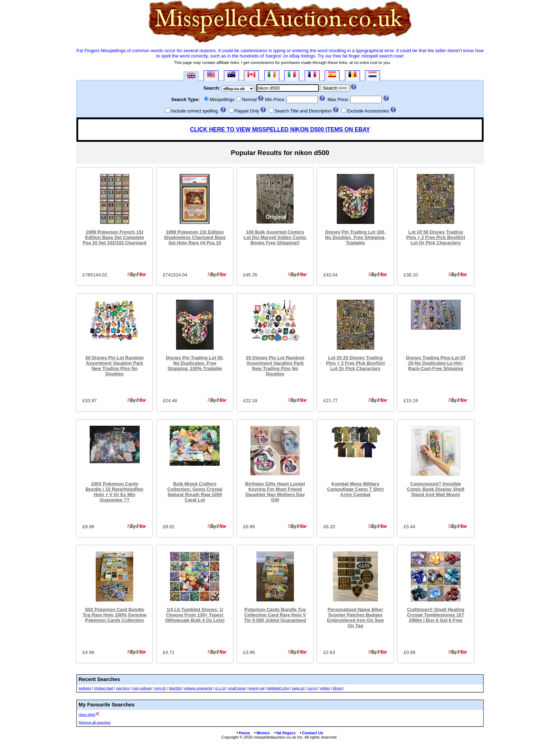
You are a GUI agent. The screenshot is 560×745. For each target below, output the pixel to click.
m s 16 (220, 688)
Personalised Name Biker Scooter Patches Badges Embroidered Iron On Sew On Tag (356, 617)
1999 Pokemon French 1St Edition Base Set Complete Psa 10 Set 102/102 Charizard (114, 237)
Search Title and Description (303, 111)
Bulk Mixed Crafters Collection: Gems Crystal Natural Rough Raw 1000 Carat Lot (195, 492)
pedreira (85, 688)
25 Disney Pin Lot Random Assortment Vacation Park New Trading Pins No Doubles (275, 366)
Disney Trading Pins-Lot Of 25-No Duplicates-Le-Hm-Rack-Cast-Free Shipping (436, 363)
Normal (249, 99)
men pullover (142, 688)
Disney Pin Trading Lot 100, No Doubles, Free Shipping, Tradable (355, 237)
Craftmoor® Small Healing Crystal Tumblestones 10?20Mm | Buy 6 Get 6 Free (436, 615)
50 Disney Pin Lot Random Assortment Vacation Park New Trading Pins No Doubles (114, 366)
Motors (261, 733)
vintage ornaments (198, 688)
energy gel (257, 688)
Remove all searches (95, 722)
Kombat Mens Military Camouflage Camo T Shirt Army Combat (355, 489)
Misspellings (222, 99)
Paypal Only (247, 111)
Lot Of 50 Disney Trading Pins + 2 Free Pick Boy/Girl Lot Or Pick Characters (436, 237)
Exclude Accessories (368, 111)
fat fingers (284, 733)
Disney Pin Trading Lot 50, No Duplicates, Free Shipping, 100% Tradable (195, 363)
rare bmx (123, 688)
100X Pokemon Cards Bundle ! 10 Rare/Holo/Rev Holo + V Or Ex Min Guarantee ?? (115, 492)
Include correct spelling (194, 111)
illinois (337, 688)
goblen (325, 688)
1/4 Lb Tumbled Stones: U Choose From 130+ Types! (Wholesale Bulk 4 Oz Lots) (195, 615)
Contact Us (311, 733)
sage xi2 (299, 688)
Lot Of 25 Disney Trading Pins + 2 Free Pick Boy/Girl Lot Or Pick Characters (356, 363)
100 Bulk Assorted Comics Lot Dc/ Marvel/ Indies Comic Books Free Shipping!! (275, 237)
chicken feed (104, 688)
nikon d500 (87, 714)
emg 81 (160, 688)
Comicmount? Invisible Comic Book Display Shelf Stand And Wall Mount (436, 489)
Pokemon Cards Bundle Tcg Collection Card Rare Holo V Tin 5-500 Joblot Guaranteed (275, 615)
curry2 (312, 688)
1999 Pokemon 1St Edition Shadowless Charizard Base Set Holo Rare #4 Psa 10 (195, 237)
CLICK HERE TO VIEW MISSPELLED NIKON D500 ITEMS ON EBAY (280, 129)
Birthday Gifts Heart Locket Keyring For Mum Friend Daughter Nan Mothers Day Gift (275, 492)
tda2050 (175, 688)
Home (243, 733)
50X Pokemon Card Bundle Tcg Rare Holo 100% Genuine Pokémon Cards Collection (114, 615)
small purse (237, 688)
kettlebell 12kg (278, 688)
